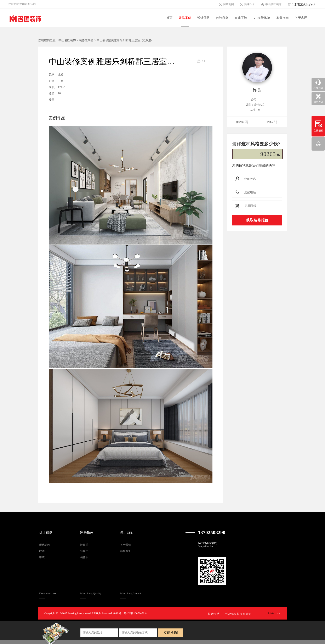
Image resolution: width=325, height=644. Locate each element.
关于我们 (127, 532)
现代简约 (45, 545)
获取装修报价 (257, 220)
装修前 (84, 545)
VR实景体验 (262, 18)
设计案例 (46, 532)
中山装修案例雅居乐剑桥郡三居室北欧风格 (124, 40)
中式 (42, 557)
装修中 (84, 551)
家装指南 (283, 18)
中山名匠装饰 (273, 4)
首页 (169, 18)
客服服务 (126, 551)
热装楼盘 (222, 18)
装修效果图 (86, 40)
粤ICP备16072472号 (135, 613)
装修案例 (185, 18)
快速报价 (250, 4)
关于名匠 (301, 18)
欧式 (42, 551)
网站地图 (228, 4)
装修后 (84, 557)
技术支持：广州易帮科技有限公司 (230, 614)
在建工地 (241, 18)
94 (203, 61)
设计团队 (204, 18)
